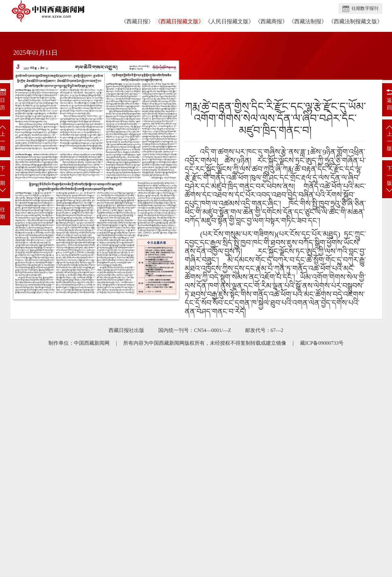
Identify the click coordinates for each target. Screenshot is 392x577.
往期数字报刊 (365, 8)
